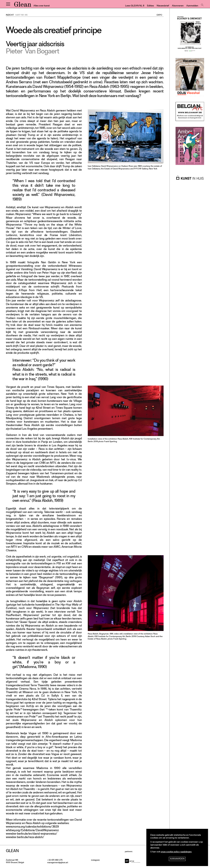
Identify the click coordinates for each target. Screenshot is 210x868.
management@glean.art (58, 863)
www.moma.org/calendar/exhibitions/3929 (32, 827)
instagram (95, 860)
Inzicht (10, 15)
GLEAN (23, 5)
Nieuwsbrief (163, 6)
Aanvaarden (177, 859)
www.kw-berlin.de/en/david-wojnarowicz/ (32, 834)
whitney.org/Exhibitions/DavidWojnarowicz (32, 831)
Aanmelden (192, 6)
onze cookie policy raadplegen (176, 852)
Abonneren (178, 6)
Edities (150, 6)
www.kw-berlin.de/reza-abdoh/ (25, 837)
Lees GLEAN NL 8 (135, 6)
